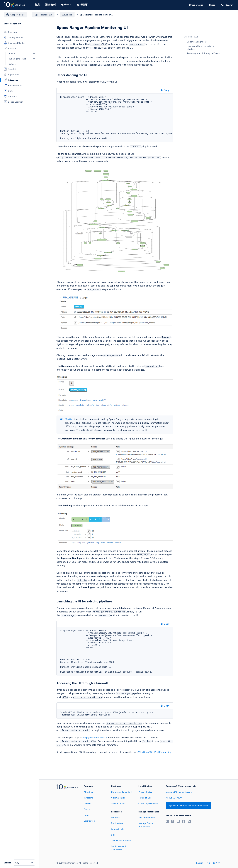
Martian (69, 419)
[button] (34, 53)
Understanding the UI (197, 42)
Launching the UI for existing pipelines (201, 47)
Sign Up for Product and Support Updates (188, 805)
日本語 (217, 863)
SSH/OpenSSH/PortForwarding (155, 752)
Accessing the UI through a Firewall (204, 53)
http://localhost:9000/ (95, 737)
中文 (208, 863)
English (200, 863)
